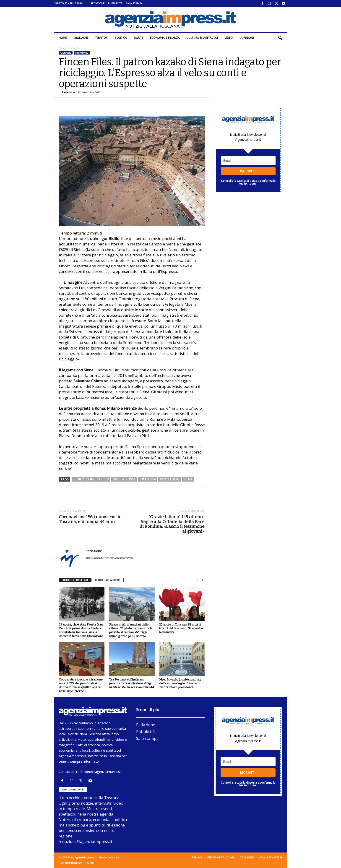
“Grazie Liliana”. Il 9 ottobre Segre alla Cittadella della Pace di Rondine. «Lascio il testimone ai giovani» (172, 524)
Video (229, 38)
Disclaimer (247, 857)
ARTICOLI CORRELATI (75, 580)
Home (63, 38)
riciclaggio (170, 479)
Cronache (81, 38)
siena (188, 479)
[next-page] (203, 580)
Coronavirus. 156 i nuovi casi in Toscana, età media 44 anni (90, 519)
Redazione (98, 3)
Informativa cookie (221, 857)
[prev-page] (197, 580)
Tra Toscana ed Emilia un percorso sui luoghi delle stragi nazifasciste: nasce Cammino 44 (131, 683)
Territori (102, 38)
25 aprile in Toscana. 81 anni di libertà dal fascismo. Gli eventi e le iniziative (181, 628)
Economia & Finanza (165, 38)
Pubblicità (115, 3)
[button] (280, 38)
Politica (121, 38)
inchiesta (148, 479)
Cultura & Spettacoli (202, 38)
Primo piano (82, 53)
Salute (138, 38)
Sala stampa (134, 3)
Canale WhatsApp (271, 857)
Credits (90, 863)
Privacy (197, 857)
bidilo (79, 479)
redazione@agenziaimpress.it (99, 772)
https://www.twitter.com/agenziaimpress (109, 558)
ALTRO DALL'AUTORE (107, 580)
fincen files (98, 479)
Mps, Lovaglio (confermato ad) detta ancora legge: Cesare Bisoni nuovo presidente (180, 683)
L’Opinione (247, 38)
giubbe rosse (124, 479)
